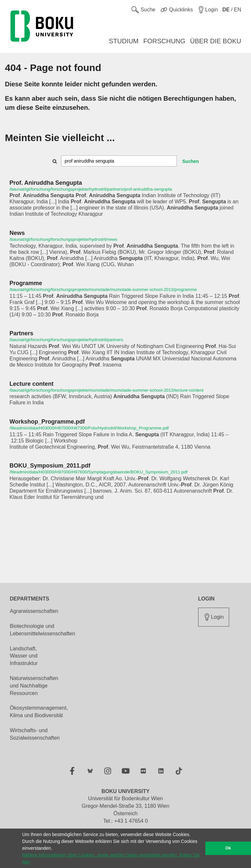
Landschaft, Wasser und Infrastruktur (24, 656)
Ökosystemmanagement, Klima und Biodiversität (39, 712)
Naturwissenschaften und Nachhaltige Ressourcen (34, 686)
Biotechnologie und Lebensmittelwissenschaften (42, 630)
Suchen (191, 161)
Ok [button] (228, 848)
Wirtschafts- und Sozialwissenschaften (35, 734)
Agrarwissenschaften (34, 611)
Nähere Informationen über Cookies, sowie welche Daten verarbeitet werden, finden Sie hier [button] (111, 858)
